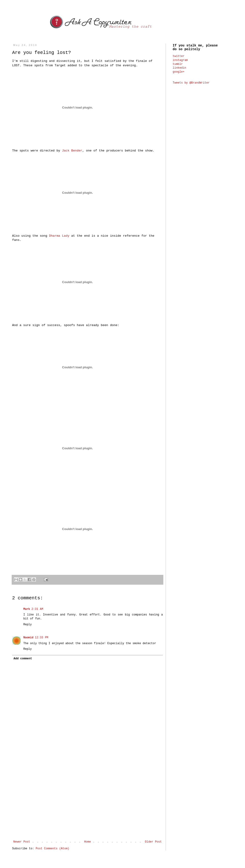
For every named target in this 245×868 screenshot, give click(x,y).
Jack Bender (72, 151)
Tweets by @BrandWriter (191, 83)
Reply (28, 625)
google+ (178, 72)
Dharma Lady (59, 236)
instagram (180, 60)
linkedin (179, 68)
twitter (178, 56)
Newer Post (22, 842)
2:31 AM (37, 609)
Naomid (28, 638)
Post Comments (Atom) (52, 849)
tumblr (178, 64)
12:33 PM (42, 638)
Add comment (23, 659)
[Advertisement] (87, 802)
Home (88, 842)
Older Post (153, 842)
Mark (27, 609)
